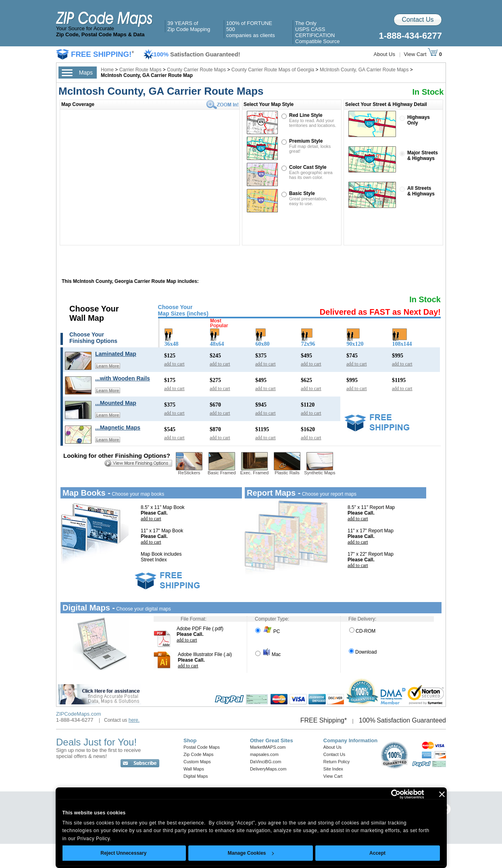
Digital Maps (196, 776)
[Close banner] (442, 794)
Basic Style (302, 193)
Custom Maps (197, 762)
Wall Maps (194, 769)
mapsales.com (264, 754)
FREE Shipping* (324, 720)
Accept (377, 853)
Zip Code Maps (199, 754)
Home (107, 70)
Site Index (333, 769)
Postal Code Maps (202, 747)
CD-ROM (362, 631)
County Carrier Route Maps (196, 70)
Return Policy (336, 762)
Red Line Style (306, 115)
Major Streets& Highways (423, 156)
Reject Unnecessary (123, 853)
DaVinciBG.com (266, 762)
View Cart (421, 54)
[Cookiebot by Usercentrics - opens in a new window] (389, 794)
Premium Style (306, 141)
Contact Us (418, 20)
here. (134, 720)
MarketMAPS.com (268, 747)
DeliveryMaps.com (268, 769)
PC (268, 631)
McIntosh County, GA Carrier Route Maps (364, 70)
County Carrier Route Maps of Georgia (273, 70)
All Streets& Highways (421, 191)
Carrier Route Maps (141, 70)
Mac (268, 654)
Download (363, 652)
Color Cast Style (308, 167)
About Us (384, 54)
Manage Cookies (251, 853)
